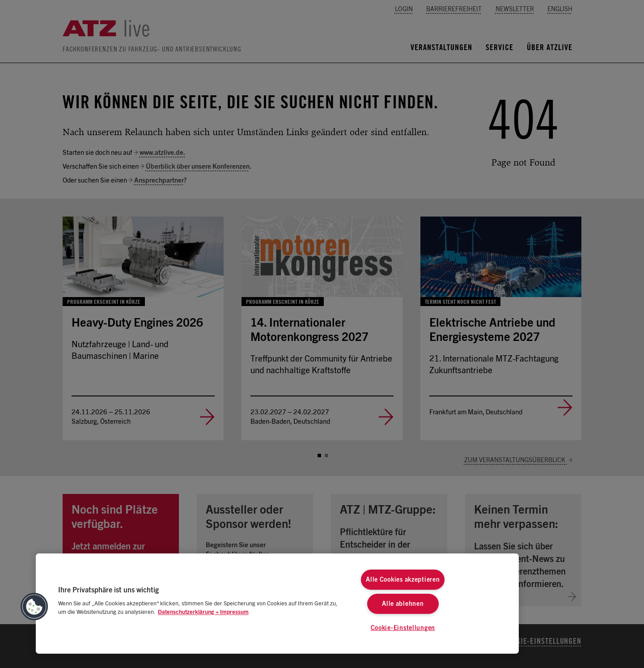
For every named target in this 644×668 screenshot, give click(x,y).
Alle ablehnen (403, 604)
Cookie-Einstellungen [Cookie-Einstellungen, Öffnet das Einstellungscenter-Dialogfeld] (403, 628)
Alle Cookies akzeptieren (403, 580)
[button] (34, 607)
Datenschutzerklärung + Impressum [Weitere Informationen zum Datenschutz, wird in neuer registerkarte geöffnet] (203, 612)
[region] (277, 604)
